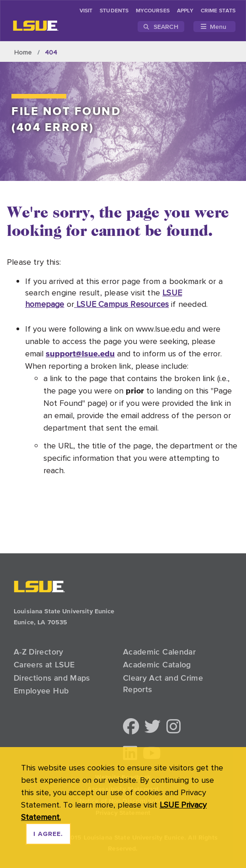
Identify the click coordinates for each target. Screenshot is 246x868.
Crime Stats (218, 11)
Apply (185, 11)
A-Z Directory (39, 652)
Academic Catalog (157, 665)
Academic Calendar (159, 652)
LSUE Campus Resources (121, 304)
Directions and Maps (52, 678)
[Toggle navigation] (214, 27)
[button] (131, 727)
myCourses (153, 11)
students (114, 11)
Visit (86, 11)
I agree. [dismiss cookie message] (48, 834)
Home (23, 52)
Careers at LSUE (44, 665)
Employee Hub (41, 691)
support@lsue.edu (80, 353)
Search (161, 27)
